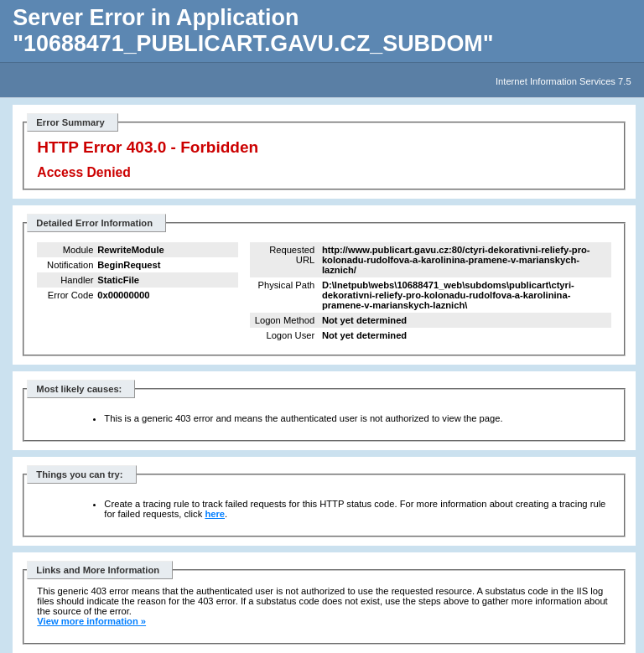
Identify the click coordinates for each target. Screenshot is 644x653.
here (215, 514)
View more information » (91, 621)
